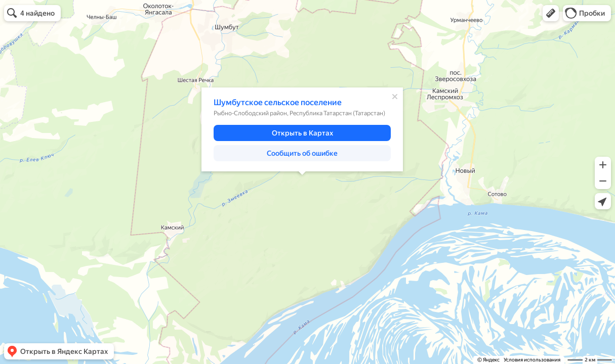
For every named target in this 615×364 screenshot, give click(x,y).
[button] (551, 13)
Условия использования (532, 360)
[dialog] (302, 129)
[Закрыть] (395, 97)
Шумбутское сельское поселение (278, 102)
